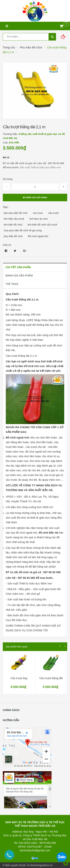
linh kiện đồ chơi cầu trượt (42, 225)
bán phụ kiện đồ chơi (16, 213)
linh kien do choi (39, 219)
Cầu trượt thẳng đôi (51, 678)
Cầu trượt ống (19, 678)
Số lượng (8, 179)
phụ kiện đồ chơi (13, 236)
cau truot (38, 213)
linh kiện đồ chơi (13, 225)
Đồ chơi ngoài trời (38, 236)
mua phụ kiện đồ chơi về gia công (23, 230)
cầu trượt (53, 213)
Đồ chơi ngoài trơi (17, 438)
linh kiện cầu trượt (14, 219)
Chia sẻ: (7, 245)
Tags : (6, 207)
